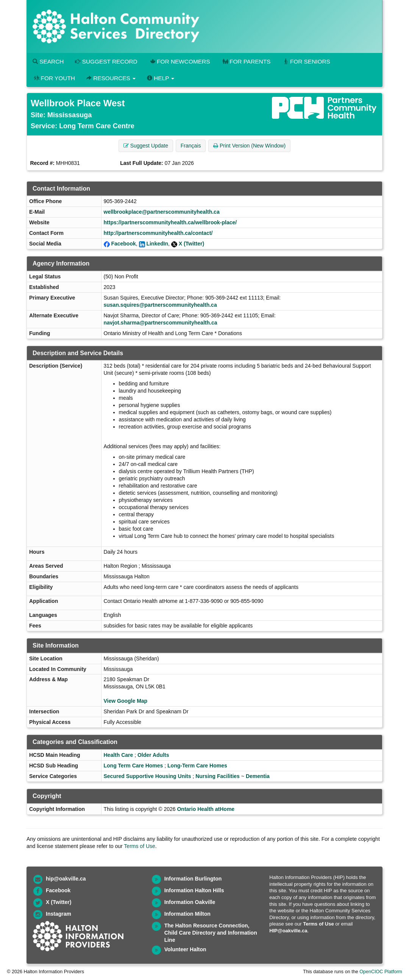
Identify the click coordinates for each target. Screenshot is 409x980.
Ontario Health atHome (206, 809)
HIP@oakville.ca (288, 931)
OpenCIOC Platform (381, 972)
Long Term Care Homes (133, 766)
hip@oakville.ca (66, 879)
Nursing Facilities (218, 776)
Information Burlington (193, 879)
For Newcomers (180, 61)
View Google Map (126, 701)
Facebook (123, 244)
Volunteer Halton (185, 949)
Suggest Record (106, 61)
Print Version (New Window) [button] (249, 146)
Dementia (258, 776)
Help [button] (161, 78)
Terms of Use (139, 846)
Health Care (119, 755)
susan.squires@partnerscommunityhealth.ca (160, 305)
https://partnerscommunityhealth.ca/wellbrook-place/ (170, 222)
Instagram (59, 914)
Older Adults (153, 755)
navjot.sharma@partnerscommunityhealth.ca (161, 323)
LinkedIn (157, 244)
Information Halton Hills (194, 890)
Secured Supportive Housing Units (148, 776)
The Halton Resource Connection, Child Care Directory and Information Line (211, 933)
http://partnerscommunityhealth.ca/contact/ (158, 233)
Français (191, 146)
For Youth (54, 78)
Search (48, 61)
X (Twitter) (191, 244)
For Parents (246, 61)
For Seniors (306, 61)
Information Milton (187, 914)
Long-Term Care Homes (197, 766)
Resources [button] (111, 78)
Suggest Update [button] (146, 146)
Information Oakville (190, 902)
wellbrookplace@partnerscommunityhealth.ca (162, 212)
